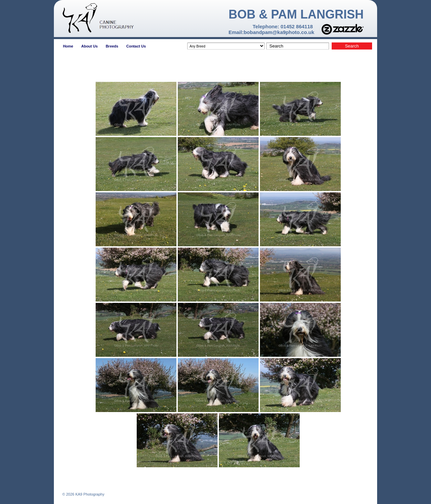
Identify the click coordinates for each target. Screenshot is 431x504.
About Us (89, 46)
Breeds (112, 46)
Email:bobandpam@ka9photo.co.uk (272, 32)
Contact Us (136, 46)
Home (68, 46)
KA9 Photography (89, 494)
